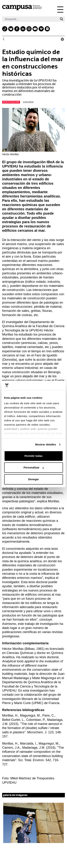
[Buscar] (30, 19)
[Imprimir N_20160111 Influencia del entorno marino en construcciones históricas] (62, 39)
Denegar (33, 479)
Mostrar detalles (46, 444)
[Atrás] (4, 39)
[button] (33, 823)
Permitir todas (33, 456)
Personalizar (34, 467)
